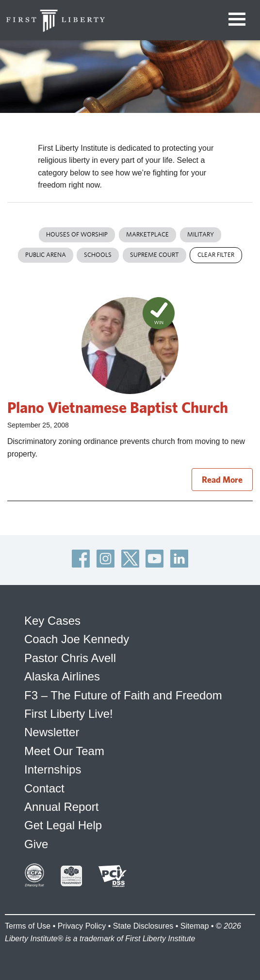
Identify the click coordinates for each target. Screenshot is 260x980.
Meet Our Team (64, 751)
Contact (44, 788)
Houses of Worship (77, 234)
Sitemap (195, 926)
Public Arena (46, 255)
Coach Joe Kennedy (77, 639)
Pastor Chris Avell (70, 658)
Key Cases (52, 621)
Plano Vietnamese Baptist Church (118, 407)
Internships (53, 769)
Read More (222, 480)
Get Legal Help (63, 825)
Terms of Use (28, 926)
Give (36, 844)
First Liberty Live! (69, 714)
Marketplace (147, 234)
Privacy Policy (82, 926)
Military (201, 234)
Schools (98, 255)
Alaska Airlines (62, 676)
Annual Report (61, 807)
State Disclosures (143, 926)
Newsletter (52, 732)
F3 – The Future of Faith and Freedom (123, 695)
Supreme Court (154, 255)
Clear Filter (216, 255)
